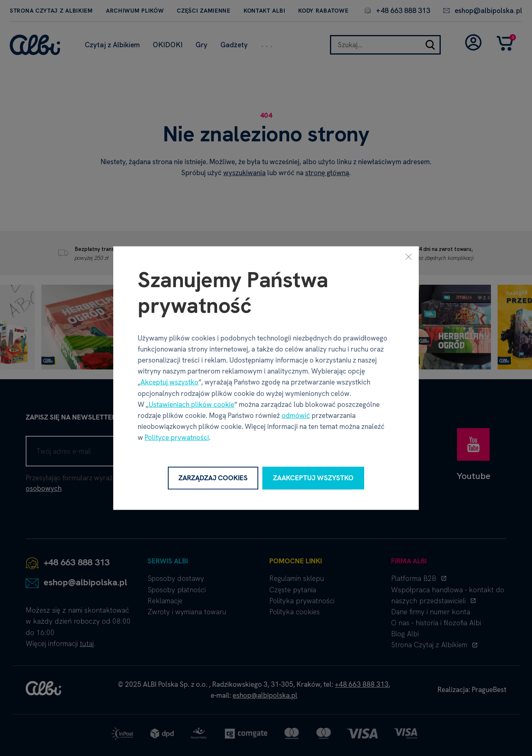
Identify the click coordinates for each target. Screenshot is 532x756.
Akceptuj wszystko (169, 382)
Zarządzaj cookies (213, 478)
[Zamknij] (409, 257)
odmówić (296, 415)
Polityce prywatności (177, 437)
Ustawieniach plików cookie (191, 404)
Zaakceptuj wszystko (313, 478)
